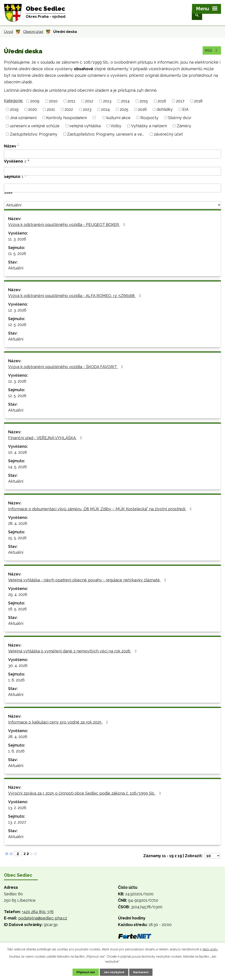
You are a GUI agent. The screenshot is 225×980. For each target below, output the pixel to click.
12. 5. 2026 (17, 325)
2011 (71, 101)
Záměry (184, 126)
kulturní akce (118, 117)
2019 (14, 109)
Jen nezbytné (114, 972)
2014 (125, 101)
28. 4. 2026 (18, 523)
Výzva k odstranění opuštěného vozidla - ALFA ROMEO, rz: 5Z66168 (75, 296)
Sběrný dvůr (180, 117)
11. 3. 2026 (17, 239)
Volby (116, 126)
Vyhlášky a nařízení (149, 126)
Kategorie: (14, 101)
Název (10, 146)
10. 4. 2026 (18, 452)
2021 (51, 109)
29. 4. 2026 (18, 594)
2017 (180, 101)
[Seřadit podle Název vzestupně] (19, 144)
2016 (162, 101)
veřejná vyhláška (85, 126)
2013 (107, 101)
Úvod (8, 32)
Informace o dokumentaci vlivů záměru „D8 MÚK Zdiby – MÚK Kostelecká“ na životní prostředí (101, 509)
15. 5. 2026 (17, 538)
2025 (124, 109)
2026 (142, 109)
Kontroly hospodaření (66, 117)
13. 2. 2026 (17, 808)
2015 (144, 101)
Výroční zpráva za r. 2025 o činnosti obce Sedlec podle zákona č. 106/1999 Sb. (85, 793)
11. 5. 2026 (17, 254)
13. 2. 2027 (17, 822)
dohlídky (165, 109)
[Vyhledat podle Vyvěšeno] (112, 171)
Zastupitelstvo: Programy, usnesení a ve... (105, 134)
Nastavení (143, 972)
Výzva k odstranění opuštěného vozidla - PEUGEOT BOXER (68, 225)
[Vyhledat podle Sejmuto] (112, 188)
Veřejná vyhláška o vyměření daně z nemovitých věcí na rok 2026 (73, 651)
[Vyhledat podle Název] (112, 154)
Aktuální (16, 268)
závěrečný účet (168, 134)
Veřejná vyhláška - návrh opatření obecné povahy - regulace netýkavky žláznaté (88, 580)
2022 (69, 109)
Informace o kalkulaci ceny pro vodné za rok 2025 (59, 722)
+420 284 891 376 (38, 912)
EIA (185, 109)
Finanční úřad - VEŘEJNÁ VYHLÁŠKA (46, 438)
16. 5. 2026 (17, 609)
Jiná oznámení (23, 117)
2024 (105, 109)
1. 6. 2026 (16, 680)
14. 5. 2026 (17, 467)
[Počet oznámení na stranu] (212, 856)
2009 (35, 101)
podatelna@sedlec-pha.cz (43, 918)
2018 (198, 101)
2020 (33, 109)
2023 (87, 109)
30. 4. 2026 (18, 666)
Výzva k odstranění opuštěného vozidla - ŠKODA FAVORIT (66, 367)
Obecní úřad (33, 32)
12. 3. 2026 (17, 310)
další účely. (210, 949)
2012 (89, 101)
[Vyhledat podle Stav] (112, 205)
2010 (53, 101)
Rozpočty (149, 117)
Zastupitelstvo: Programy (34, 134)
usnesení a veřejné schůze (35, 126)
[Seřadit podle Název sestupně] (19, 146)
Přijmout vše (84, 972)
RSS (212, 52)
